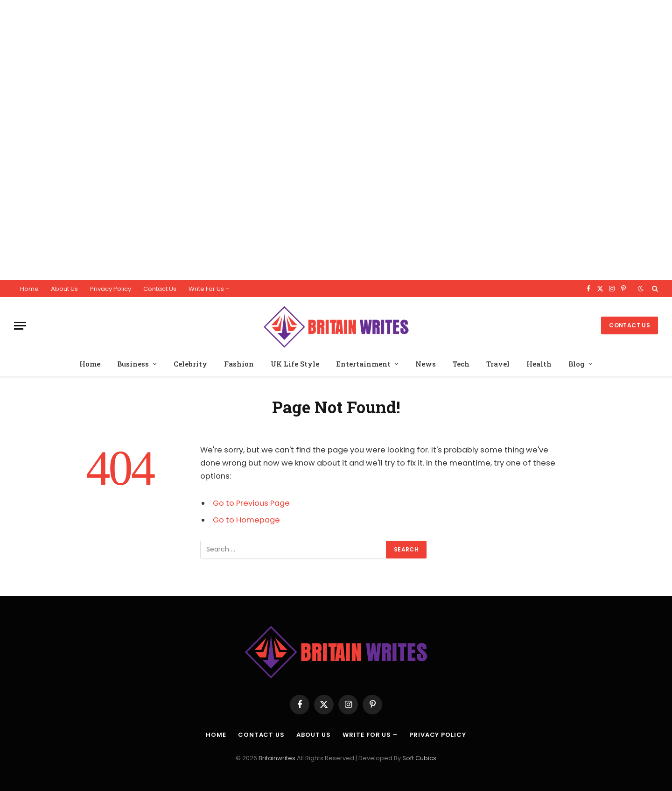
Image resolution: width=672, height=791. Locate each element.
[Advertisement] (280, 140)
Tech (461, 364)
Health (539, 364)
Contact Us (160, 289)
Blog (577, 364)
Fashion (239, 364)
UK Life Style (295, 364)
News (426, 364)
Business (133, 364)
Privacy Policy (111, 289)
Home (29, 289)
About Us (64, 289)
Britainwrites (278, 758)
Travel (498, 364)
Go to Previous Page (251, 503)
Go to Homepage (246, 520)
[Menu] (20, 326)
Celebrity (190, 364)
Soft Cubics (419, 758)
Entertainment (363, 364)
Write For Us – (209, 289)
